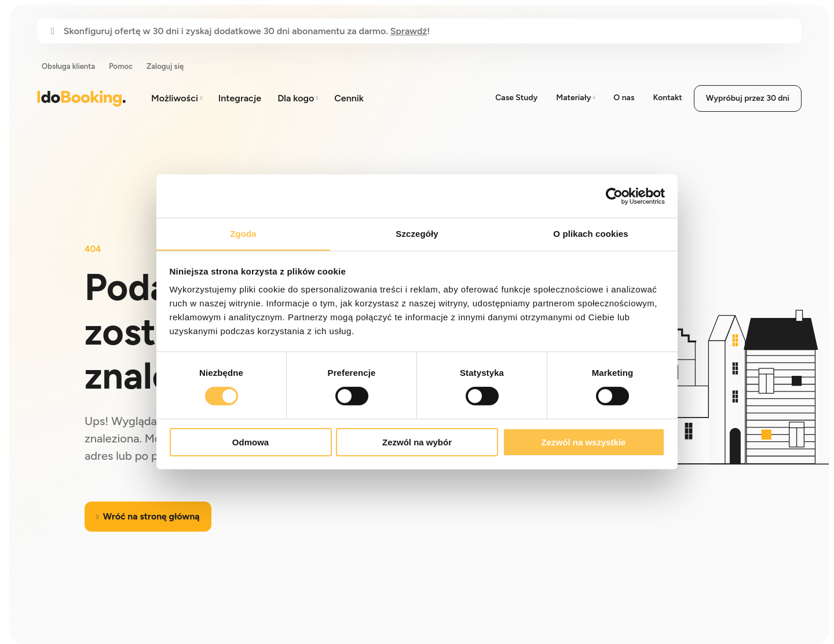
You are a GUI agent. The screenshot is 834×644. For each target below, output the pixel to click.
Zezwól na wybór (417, 442)
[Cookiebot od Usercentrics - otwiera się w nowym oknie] (614, 196)
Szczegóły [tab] (417, 233)
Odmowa (250, 442)
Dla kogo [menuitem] (296, 98)
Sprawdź (409, 31)
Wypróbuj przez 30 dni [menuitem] (748, 98)
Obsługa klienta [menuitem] (68, 66)
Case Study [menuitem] (516, 98)
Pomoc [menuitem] (121, 66)
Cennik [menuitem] (349, 98)
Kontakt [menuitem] (667, 98)
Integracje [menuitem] (240, 98)
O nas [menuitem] (624, 98)
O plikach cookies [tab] (590, 233)
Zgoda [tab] (243, 233)
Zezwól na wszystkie (584, 442)
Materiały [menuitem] (573, 98)
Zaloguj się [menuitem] (165, 66)
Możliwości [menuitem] (175, 98)
